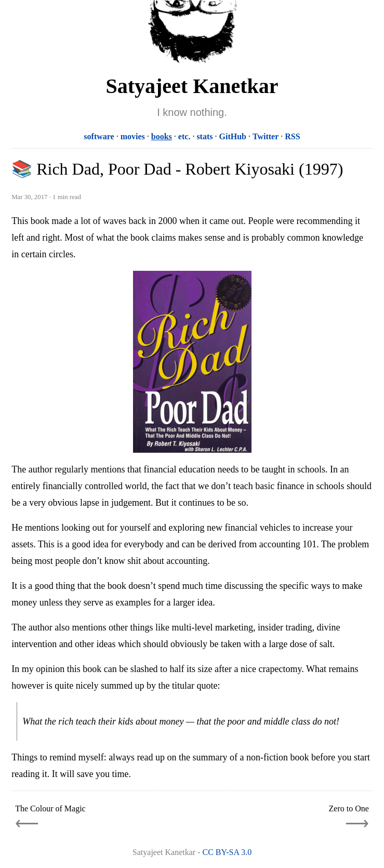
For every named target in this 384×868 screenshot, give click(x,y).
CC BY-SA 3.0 (227, 852)
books (162, 136)
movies (133, 136)
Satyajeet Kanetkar (192, 86)
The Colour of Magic (50, 808)
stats (204, 136)
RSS (292, 136)
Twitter (266, 136)
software (99, 136)
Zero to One (349, 808)
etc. (184, 136)
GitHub (232, 136)
